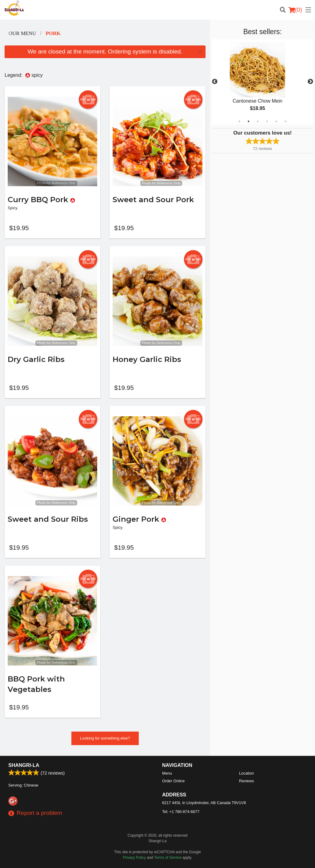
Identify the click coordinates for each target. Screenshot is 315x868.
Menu (167, 773)
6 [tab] (285, 121)
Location (246, 773)
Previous (215, 82)
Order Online (173, 781)
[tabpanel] (263, 82)
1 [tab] (239, 121)
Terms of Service (168, 858)
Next (310, 82)
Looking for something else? (105, 738)
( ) (295, 10)
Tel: (181, 812)
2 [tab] (249, 121)
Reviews (246, 781)
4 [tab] (267, 121)
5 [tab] (276, 121)
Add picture (88, 100)
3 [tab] (258, 121)
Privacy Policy (135, 858)
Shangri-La (24, 765)
